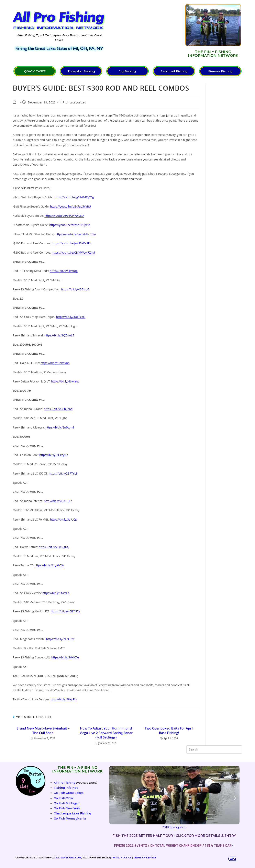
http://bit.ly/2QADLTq (58, 501)
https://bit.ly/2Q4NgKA (54, 547)
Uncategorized (76, 102)
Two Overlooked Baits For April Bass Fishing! (169, 731)
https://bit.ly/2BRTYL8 (63, 473)
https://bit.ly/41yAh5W (49, 565)
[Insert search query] (214, 749)
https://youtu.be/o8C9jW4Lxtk (64, 216)
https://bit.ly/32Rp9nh (55, 363)
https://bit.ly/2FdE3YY (60, 639)
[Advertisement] (146, 31)
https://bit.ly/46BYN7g (65, 611)
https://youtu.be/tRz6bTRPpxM (70, 225)
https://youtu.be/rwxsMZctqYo (76, 234)
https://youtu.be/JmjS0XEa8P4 (72, 243)
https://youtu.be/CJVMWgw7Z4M (73, 252)
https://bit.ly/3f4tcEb (56, 593)
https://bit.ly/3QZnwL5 (59, 335)
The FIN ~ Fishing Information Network (213, 54)
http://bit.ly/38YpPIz (64, 699)
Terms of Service (145, 858)
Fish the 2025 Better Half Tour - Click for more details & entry (174, 836)
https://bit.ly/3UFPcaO (71, 317)
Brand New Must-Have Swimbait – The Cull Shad (43, 731)
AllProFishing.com (68, 858)
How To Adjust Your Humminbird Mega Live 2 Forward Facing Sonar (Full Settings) (106, 733)
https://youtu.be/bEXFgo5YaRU (71, 206)
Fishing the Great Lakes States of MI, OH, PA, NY (59, 49)
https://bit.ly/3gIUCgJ (64, 519)
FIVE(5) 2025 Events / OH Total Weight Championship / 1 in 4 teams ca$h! (174, 845)
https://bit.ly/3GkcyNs (54, 455)
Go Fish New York (67, 808)
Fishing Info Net (66, 788)
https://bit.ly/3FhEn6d (58, 409)
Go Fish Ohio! (64, 798)
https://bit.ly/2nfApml (60, 427)
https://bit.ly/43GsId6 (75, 289)
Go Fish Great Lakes (69, 793)
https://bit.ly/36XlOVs (65, 657)
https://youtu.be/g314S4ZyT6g (74, 197)
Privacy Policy (121, 858)
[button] (114, 798)
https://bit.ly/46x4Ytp (65, 381)
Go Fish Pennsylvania (70, 819)
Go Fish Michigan (67, 803)
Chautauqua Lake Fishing (72, 813)
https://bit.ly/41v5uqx (64, 271)
